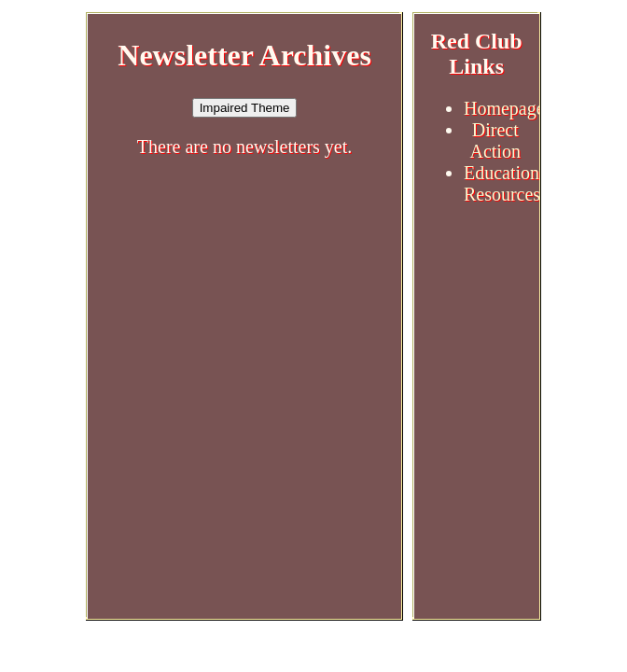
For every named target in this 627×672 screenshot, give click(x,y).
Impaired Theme (245, 108)
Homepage (504, 108)
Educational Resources (509, 183)
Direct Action (495, 140)
